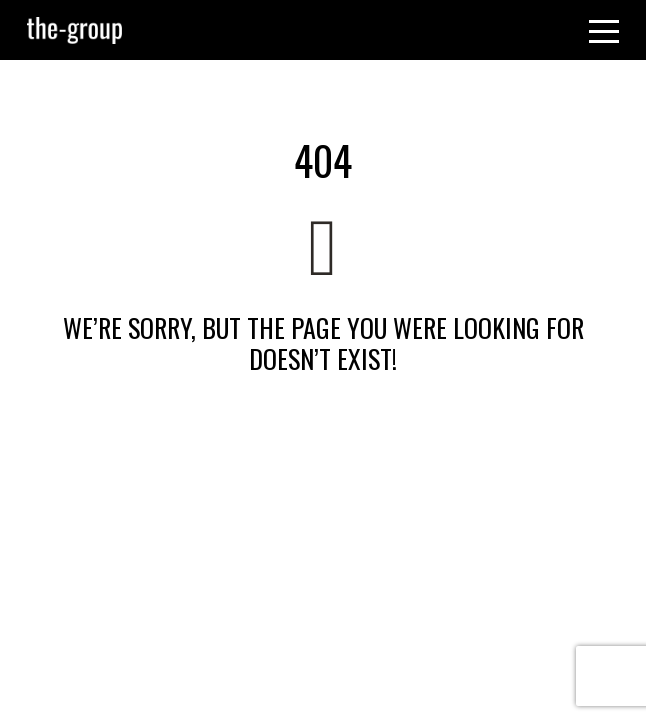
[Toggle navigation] (604, 30)
